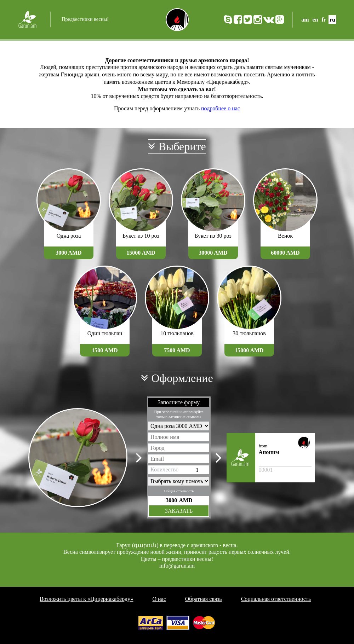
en (315, 20)
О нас (159, 599)
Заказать (179, 511)
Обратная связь (204, 599)
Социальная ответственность (276, 599)
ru (332, 20)
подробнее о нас (221, 108)
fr (324, 20)
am (305, 20)
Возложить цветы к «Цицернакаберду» (87, 599)
